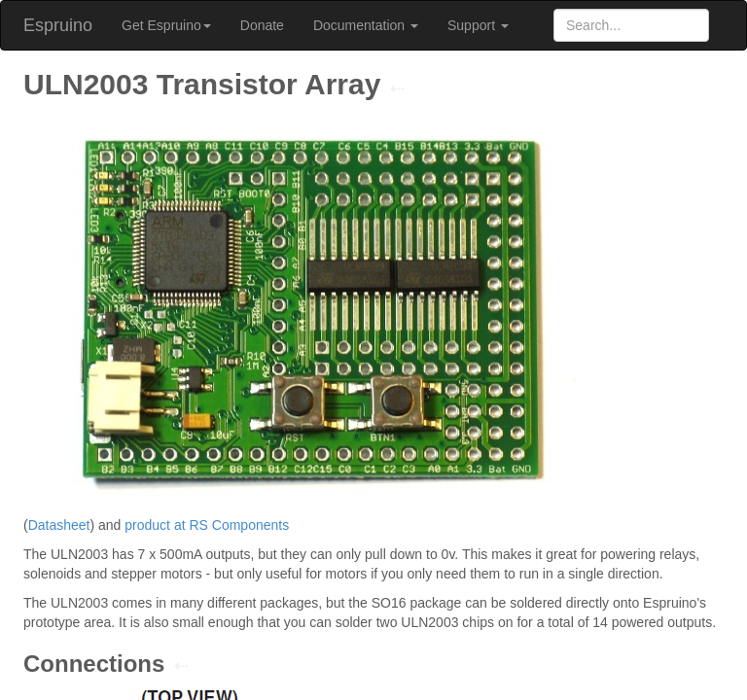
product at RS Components (207, 525)
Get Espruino (166, 25)
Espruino (58, 25)
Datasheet (59, 525)
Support (478, 25)
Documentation (366, 25)
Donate (262, 25)
